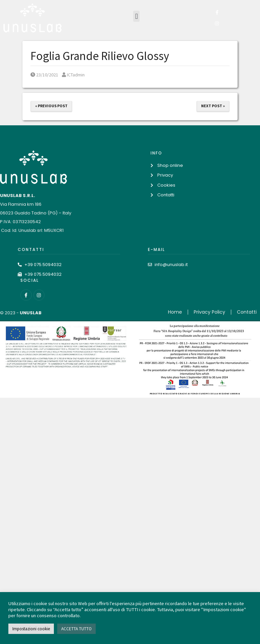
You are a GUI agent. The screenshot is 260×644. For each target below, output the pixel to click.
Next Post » (213, 106)
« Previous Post (51, 106)
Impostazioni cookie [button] (31, 629)
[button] (136, 16)
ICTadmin (73, 75)
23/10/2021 (44, 75)
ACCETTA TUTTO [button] (76, 629)
